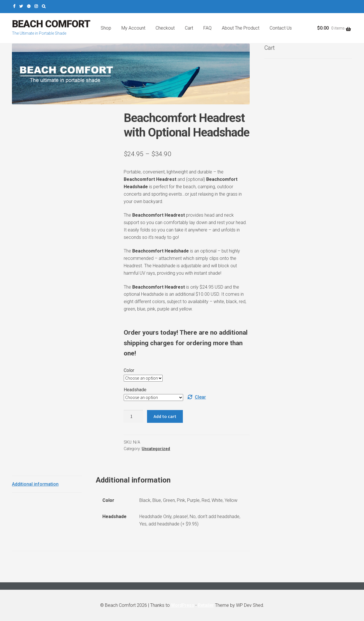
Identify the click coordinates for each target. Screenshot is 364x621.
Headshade (135, 390)
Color (129, 370)
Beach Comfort (51, 24)
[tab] (47, 484)
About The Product (241, 28)
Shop (106, 28)
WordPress (183, 605)
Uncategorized (156, 449)
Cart (189, 28)
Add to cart (165, 416)
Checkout (165, 28)
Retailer (206, 605)
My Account (133, 28)
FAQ (207, 28)
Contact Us (281, 28)
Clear (200, 397)
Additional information (35, 484)
